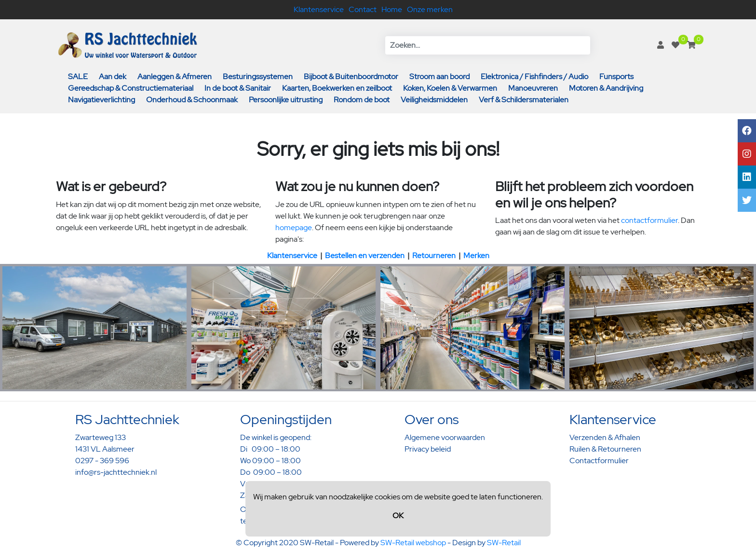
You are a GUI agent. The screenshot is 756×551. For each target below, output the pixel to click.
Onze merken (430, 9)
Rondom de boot (362, 100)
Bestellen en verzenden (365, 255)
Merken (476, 255)
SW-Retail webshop (413, 543)
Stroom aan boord (439, 76)
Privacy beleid (428, 449)
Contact (363, 9)
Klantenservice (319, 9)
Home (392, 9)
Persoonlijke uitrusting (286, 100)
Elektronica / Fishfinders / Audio (534, 76)
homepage (294, 227)
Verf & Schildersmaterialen (524, 100)
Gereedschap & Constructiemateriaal (131, 88)
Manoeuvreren (533, 88)
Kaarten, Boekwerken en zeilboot (337, 88)
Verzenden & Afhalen (605, 437)
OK (398, 516)
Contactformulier (599, 461)
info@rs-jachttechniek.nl (116, 472)
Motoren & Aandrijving (606, 88)
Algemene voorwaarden (445, 437)
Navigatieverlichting (101, 100)
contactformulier (649, 220)
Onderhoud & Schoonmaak (192, 100)
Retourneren (434, 255)
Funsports (616, 76)
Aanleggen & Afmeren (175, 76)
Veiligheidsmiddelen (434, 100)
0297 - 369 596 (102, 461)
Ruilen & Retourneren (605, 449)
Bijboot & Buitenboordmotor (351, 76)
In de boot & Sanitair (238, 88)
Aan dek (113, 76)
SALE (78, 76)
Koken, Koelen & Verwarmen (450, 88)
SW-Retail (504, 543)
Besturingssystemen (258, 76)
